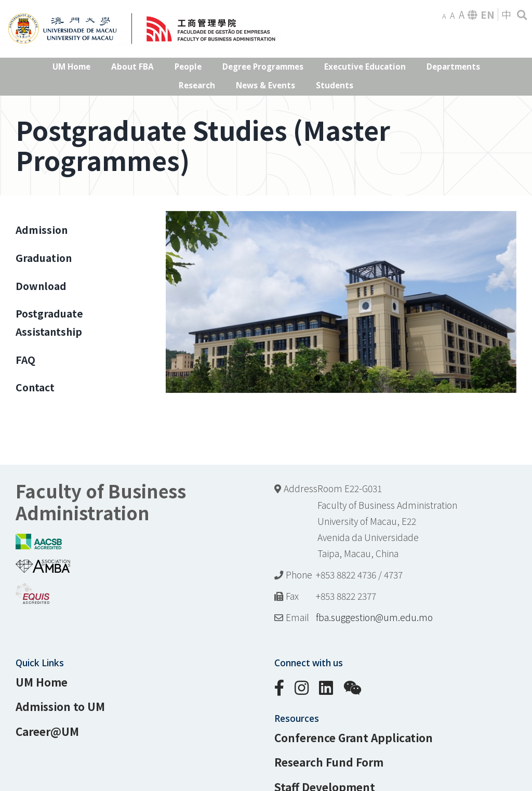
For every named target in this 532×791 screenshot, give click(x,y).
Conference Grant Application (354, 737)
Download (41, 286)
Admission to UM (60, 706)
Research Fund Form (329, 762)
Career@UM (47, 731)
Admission (42, 230)
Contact (35, 387)
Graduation (44, 258)
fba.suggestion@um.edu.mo (374, 617)
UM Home (42, 682)
